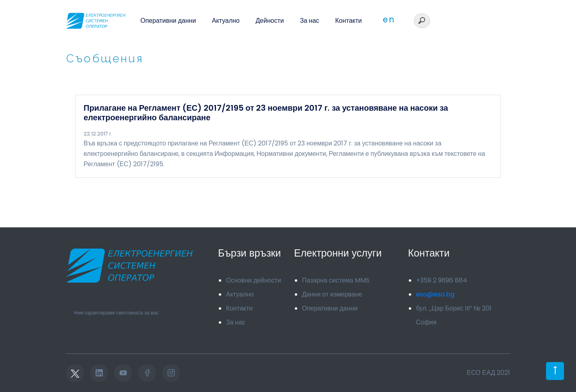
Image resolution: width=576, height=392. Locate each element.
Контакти (349, 21)
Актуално (226, 21)
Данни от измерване (332, 294)
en (389, 20)
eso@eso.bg (435, 294)
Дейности (270, 21)
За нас (310, 21)
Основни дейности (254, 280)
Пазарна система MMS (336, 280)
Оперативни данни (168, 21)
